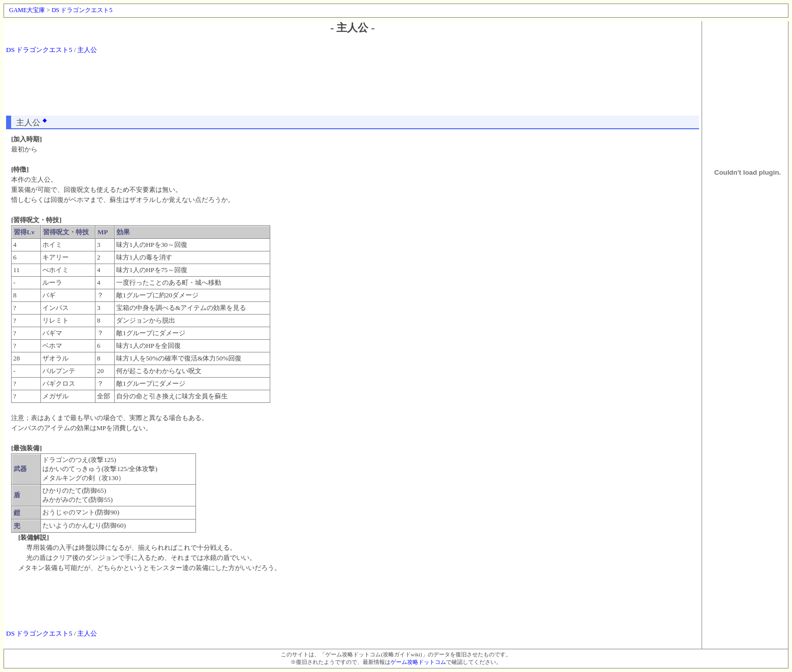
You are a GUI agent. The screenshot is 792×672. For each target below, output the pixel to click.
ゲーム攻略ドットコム (418, 662)
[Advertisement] (353, 88)
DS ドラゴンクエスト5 (82, 10)
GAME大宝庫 (27, 10)
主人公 (87, 50)
